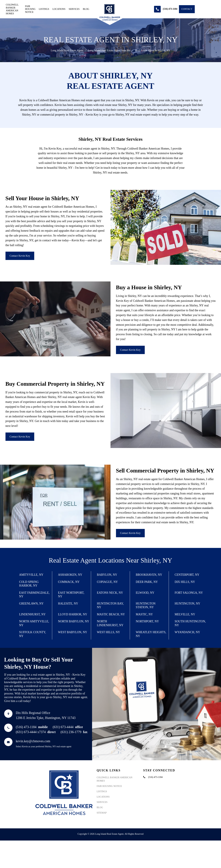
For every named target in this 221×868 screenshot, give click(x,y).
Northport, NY (147, 621)
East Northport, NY (71, 595)
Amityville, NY (31, 575)
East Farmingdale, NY (34, 595)
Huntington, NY (187, 604)
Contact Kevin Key (20, 256)
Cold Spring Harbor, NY (29, 584)
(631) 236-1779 (74, 732)
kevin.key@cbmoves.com (33, 741)
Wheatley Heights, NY (151, 634)
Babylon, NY (107, 575)
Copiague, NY (107, 582)
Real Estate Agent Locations (87, 560)
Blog (86, 9)
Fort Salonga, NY (189, 593)
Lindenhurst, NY (32, 614)
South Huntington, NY (190, 623)
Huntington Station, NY (146, 605)
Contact (187, 9)
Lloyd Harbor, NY (73, 614)
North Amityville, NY (34, 623)
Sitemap (102, 813)
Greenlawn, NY (31, 604)
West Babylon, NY (73, 632)
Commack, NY (69, 582)
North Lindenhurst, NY (110, 623)
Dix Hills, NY (185, 582)
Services (74, 9)
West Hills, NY (108, 632)
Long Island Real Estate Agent (67, 50)
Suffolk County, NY (33, 634)
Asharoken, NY (70, 575)
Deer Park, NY (147, 582)
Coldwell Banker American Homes (12, 9)
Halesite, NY (68, 604)
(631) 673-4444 (68, 727)
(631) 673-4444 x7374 (36, 732)
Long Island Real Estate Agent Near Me (109, 50)
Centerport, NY (187, 575)
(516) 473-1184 (32, 727)
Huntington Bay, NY (110, 605)
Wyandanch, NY (187, 632)
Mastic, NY (144, 614)
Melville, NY (185, 614)
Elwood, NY (145, 593)
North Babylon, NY (74, 621)
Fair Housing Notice (30, 9)
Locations (59, 9)
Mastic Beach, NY (111, 614)
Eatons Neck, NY (110, 593)
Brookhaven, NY (149, 575)
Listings (44, 9)
